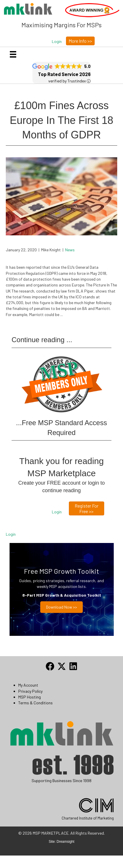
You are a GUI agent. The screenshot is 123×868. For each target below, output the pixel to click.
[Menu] (13, 54)
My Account (28, 685)
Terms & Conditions (35, 703)
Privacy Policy (30, 691)
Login (11, 534)
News (70, 250)
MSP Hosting (30, 697)
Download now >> (61, 607)
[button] (57, 41)
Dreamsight (66, 842)
